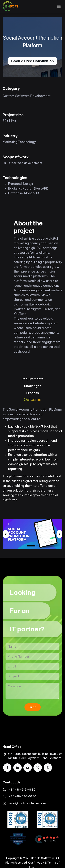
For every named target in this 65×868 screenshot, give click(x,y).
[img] (6, 534)
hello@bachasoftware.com (27, 803)
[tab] (33, 379)
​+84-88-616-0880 (22, 790)
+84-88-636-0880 (23, 796)
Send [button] (33, 707)
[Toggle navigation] (59, 6)
